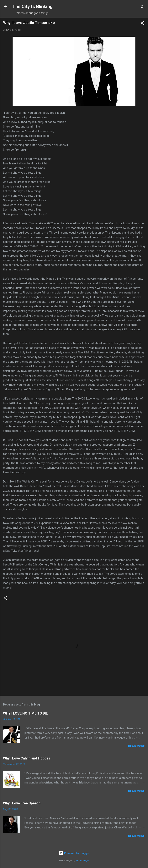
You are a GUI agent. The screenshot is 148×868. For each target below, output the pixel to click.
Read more (137, 746)
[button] (143, 24)
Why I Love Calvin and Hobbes (27, 758)
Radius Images (82, 861)
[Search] (143, 8)
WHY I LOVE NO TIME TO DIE (25, 713)
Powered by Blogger (74, 853)
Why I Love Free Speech (22, 803)
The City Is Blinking (32, 7)
